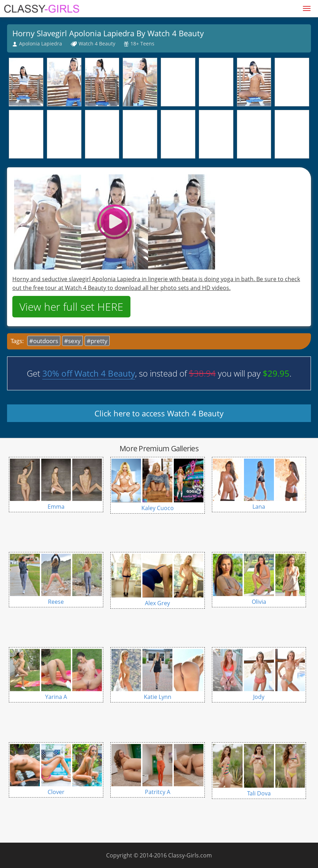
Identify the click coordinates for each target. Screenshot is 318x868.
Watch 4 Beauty (97, 44)
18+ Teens (142, 44)
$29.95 (276, 373)
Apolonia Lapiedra (41, 44)
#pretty (97, 341)
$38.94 (202, 373)
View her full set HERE (71, 307)
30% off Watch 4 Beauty (89, 373)
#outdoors (44, 341)
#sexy (72, 341)
